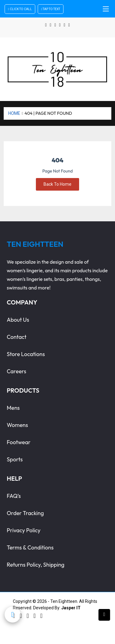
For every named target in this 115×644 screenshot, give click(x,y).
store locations (26, 354)
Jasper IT (71, 608)
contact (17, 337)
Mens (13, 408)
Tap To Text (51, 9)
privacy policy (24, 530)
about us (18, 320)
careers (17, 371)
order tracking (25, 513)
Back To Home (57, 184)
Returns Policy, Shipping (36, 565)
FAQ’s (14, 496)
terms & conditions (30, 547)
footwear (19, 442)
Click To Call (20, 9)
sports (15, 459)
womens (17, 425)
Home (14, 113)
